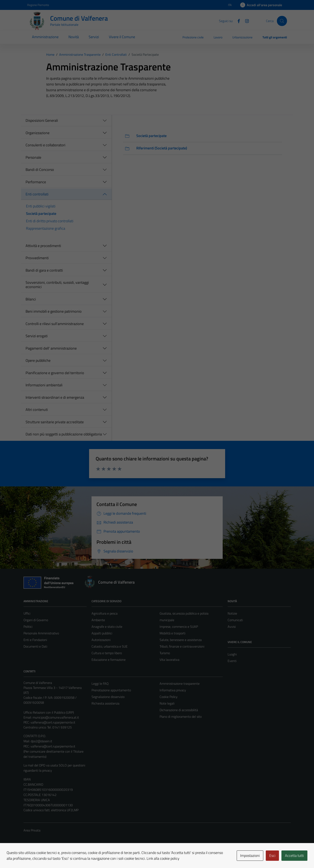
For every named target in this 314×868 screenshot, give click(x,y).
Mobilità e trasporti (172, 633)
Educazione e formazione (109, 660)
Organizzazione (38, 133)
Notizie (232, 613)
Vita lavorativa (169, 660)
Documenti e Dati (35, 646)
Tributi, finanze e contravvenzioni (182, 646)
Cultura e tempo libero (107, 653)
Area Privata (32, 830)
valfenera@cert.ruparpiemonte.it (53, 722)
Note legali (167, 703)
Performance (36, 182)
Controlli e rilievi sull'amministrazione (55, 324)
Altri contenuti (37, 410)
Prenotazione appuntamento (111, 690)
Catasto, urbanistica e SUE (110, 646)
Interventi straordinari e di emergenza (55, 397)
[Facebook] (237, 21)
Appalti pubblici (102, 633)
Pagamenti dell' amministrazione (51, 348)
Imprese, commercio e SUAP (179, 627)
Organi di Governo (36, 620)
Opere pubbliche (38, 360)
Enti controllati (37, 194)
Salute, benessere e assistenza (181, 640)
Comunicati (235, 620)
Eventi (232, 661)
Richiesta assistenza (105, 703)
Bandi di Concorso (40, 170)
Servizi (94, 37)
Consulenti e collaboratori (45, 145)
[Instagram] (245, 21)
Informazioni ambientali (44, 385)
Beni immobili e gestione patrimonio (54, 311)
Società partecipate (41, 213)
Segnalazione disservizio (108, 697)
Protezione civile (193, 37)
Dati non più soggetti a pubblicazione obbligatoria (64, 434)
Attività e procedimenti (43, 246)
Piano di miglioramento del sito (181, 717)
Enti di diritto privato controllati (50, 221)
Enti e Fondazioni (35, 640)
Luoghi (232, 654)
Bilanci (31, 299)
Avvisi (232, 627)
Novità (74, 37)
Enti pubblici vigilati (41, 206)
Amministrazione (45, 37)
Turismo (165, 653)
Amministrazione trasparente (180, 684)
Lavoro (218, 37)
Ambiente (98, 620)
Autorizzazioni (101, 640)
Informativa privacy (173, 690)
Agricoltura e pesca (105, 613)
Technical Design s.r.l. (52, 856)
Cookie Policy (169, 697)
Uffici (27, 613)
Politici (28, 627)
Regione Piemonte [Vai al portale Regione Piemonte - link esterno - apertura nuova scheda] (38, 5)
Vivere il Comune (122, 37)
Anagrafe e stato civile (107, 627)
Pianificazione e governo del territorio (55, 373)
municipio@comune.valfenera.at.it (56, 717)
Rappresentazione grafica (46, 228)
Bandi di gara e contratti (44, 270)
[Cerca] (282, 21)
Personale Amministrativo (41, 633)
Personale (33, 157)
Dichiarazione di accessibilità (179, 710)
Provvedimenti (37, 258)
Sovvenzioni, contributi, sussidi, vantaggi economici (57, 285)
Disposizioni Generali (42, 120)
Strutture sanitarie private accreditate (55, 422)
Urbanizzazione (242, 37)
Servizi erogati (37, 336)
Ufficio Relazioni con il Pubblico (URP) (49, 712)
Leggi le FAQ (100, 684)
